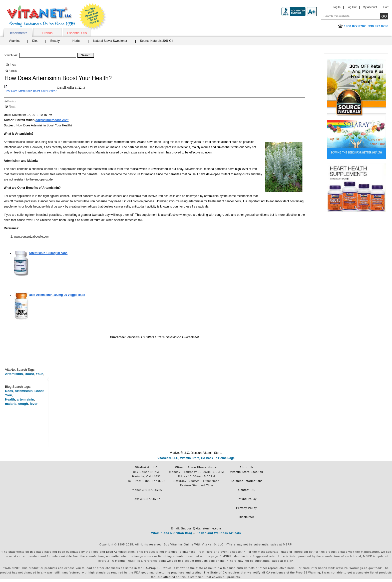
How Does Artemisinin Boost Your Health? (31, 91)
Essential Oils (77, 33)
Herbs (77, 41)
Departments (18, 33)
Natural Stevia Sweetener (110, 41)
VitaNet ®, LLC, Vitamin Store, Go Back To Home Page (196, 458)
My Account (370, 7)
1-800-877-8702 (154, 481)
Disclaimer (247, 517)
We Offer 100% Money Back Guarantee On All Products (93, 17)
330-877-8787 (150, 499)
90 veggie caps (57, 295)
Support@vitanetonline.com (201, 528)
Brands (47, 33)
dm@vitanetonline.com (52, 120)
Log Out (352, 7)
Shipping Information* (246, 481)
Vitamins (15, 41)
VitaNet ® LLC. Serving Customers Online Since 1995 (41, 16)
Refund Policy (247, 499)
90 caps (48, 253)
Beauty (55, 41)
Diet (35, 41)
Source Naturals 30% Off (157, 41)
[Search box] (48, 55)
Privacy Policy (246, 508)
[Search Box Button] (86, 55)
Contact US (246, 490)
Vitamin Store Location (246, 472)
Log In (337, 7)
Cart (386, 7)
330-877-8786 (152, 490)
